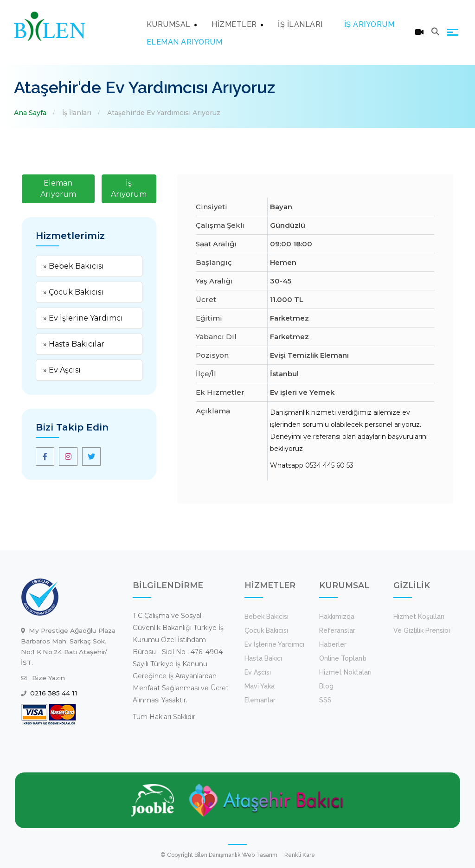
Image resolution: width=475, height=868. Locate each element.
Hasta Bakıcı (263, 658)
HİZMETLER (234, 24)
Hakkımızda (337, 617)
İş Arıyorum (129, 189)
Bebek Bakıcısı (266, 617)
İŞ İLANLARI (300, 24)
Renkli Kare (300, 855)
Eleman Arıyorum (58, 189)
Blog (326, 686)
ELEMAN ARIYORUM (185, 42)
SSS (325, 700)
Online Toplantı (343, 658)
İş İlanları (77, 113)
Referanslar (337, 630)
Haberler (333, 644)
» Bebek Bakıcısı (74, 266)
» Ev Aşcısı (62, 370)
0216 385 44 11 (54, 693)
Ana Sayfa (30, 113)
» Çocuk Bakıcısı (73, 292)
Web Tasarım (260, 855)
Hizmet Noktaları (345, 672)
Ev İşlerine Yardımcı (274, 644)
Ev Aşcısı (258, 672)
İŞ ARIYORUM (369, 24)
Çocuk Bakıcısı (266, 630)
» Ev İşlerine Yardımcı (83, 318)
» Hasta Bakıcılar (74, 344)
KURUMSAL (169, 24)
